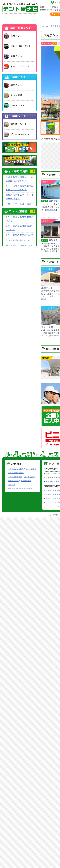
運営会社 (12, 485)
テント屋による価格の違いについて (20, 228)
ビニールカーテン (53, 506)
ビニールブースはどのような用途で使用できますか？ (20, 206)
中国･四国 (50, 481)
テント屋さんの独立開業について (20, 219)
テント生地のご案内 (16, 473)
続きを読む (51, 210)
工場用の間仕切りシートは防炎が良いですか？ (20, 179)
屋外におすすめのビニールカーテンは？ (20, 197)
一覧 (33, 171)
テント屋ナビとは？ (16, 469)
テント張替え (31, 469)
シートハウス (51, 502)
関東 (55, 473)
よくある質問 (29, 477)
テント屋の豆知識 (15, 477)
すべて (48, 473)
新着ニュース (13, 481)
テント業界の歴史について (20, 235)
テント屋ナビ (20, 8)
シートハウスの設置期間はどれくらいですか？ (20, 188)
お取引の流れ (26, 481)
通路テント (50, 494)
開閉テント (50, 498)
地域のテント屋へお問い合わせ (20, 489)
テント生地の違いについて (20, 240)
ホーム (14, 18)
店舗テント (50, 491)
